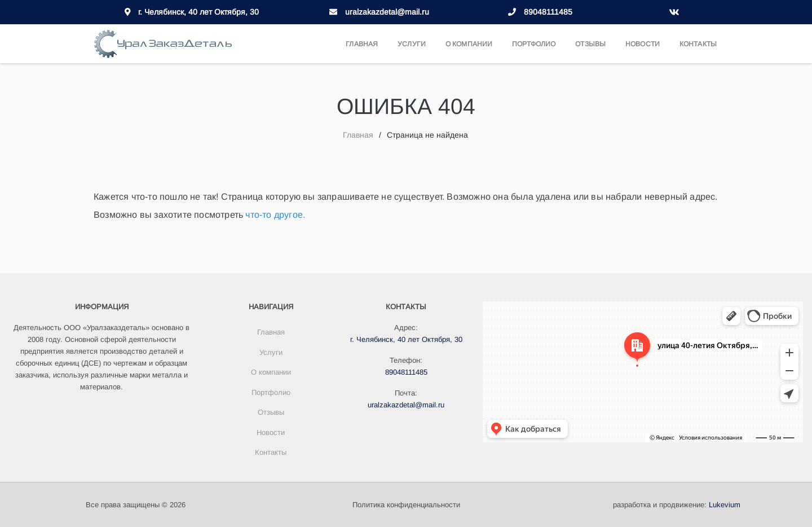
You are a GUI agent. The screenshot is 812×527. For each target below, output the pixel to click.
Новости (643, 44)
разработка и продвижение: (677, 505)
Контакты (698, 44)
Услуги (412, 44)
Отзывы (590, 44)
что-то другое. (275, 214)
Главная (362, 44)
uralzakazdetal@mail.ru (387, 12)
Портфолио (534, 44)
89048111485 (548, 12)
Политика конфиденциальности (406, 505)
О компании (469, 44)
